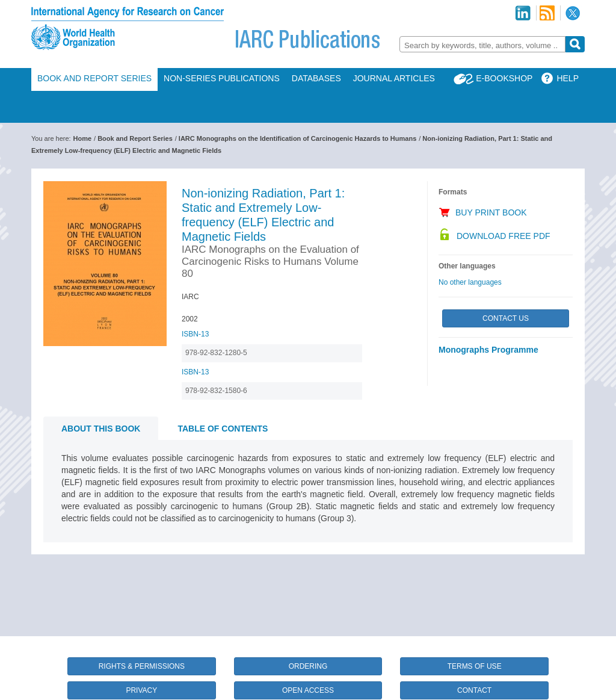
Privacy (141, 690)
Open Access (308, 690)
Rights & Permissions (142, 666)
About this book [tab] (101, 429)
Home (83, 138)
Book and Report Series (94, 78)
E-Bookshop (504, 78)
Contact (474, 690)
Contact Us (506, 318)
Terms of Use (475, 666)
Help (568, 78)
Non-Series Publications (222, 78)
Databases (316, 78)
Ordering (308, 666)
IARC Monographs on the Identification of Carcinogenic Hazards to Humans (297, 138)
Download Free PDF (504, 236)
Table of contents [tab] (223, 429)
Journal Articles (394, 78)
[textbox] (482, 45)
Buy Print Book (491, 212)
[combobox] (482, 44)
